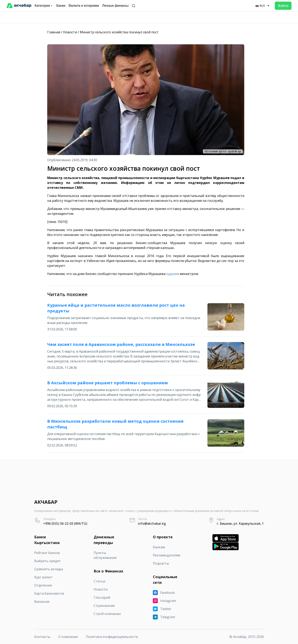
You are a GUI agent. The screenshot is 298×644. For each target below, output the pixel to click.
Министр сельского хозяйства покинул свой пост (119, 32)
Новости (70, 32)
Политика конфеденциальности (112, 637)
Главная (54, 32)
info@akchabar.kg (152, 523)
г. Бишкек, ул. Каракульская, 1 (240, 523)
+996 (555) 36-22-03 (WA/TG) (65, 523)
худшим (173, 274)
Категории (44, 6)
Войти (283, 6)
